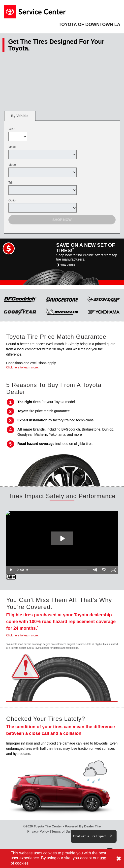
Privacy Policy (38, 831)
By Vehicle (20, 117)
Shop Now (62, 220)
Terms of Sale (62, 831)
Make (12, 147)
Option (13, 200)
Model (13, 165)
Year (11, 129)
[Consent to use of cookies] (119, 858)
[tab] (20, 116)
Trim (11, 183)
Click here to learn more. (22, 367)
